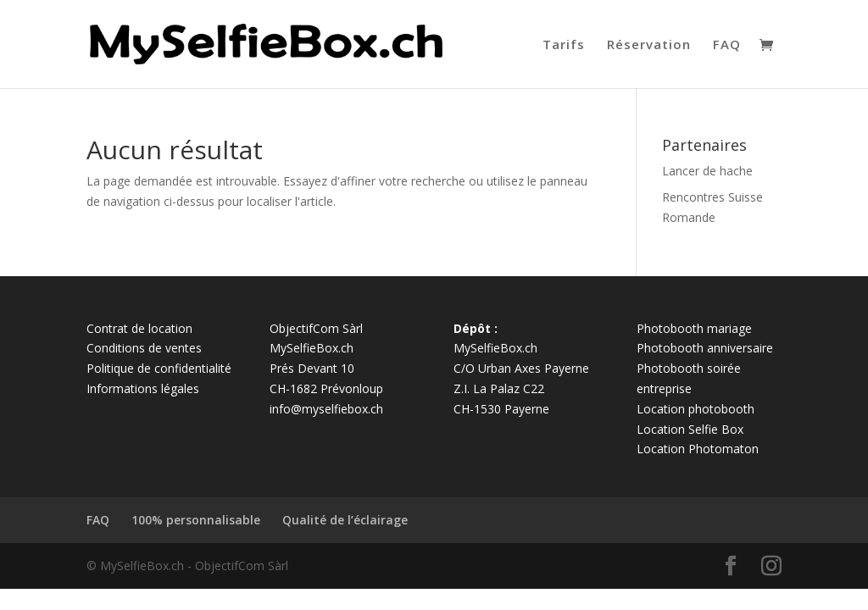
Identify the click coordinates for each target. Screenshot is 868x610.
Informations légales (143, 388)
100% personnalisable (196, 520)
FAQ (727, 45)
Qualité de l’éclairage (345, 520)
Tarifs (564, 45)
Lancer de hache (707, 171)
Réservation (649, 45)
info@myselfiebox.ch (326, 409)
